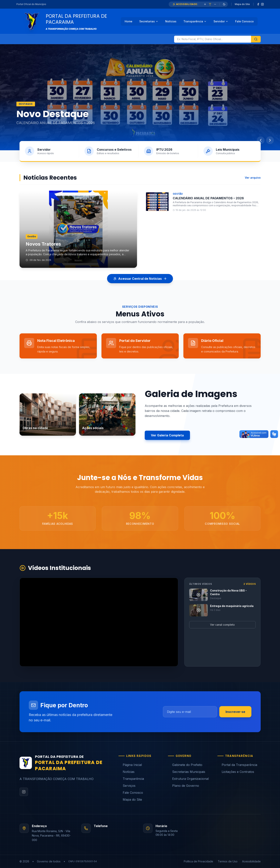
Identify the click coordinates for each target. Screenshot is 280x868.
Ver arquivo (253, 178)
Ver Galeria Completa (167, 435)
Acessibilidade (251, 861)
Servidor (221, 21)
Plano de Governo (183, 786)
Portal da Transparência (237, 765)
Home (129, 21)
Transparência (195, 21)
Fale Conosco (244, 21)
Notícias (171, 21)
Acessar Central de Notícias (140, 279)
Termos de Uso (228, 861)
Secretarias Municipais (187, 772)
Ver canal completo (222, 625)
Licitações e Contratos (236, 772)
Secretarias (149, 21)
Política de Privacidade (198, 861)
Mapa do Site (242, 4)
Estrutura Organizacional (188, 779)
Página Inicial (130, 765)
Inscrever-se (235, 712)
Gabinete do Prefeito (185, 765)
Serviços (127, 786)
